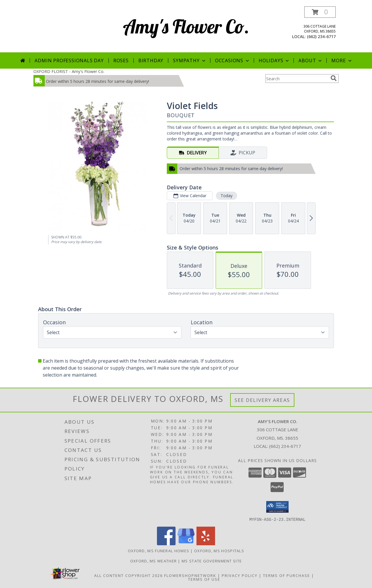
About (311, 60)
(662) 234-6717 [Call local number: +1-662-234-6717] (321, 36)
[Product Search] (297, 79)
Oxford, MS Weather (153, 561)
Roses (121, 60)
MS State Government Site (212, 561)
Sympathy (190, 60)
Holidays (274, 60)
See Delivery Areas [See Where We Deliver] (262, 400)
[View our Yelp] (206, 543)
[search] (334, 78)
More (342, 60)
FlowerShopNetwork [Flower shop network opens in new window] (190, 575)
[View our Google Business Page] (186, 543)
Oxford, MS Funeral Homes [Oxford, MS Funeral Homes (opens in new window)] (159, 550)
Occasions (233, 60)
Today (227, 196)
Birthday (151, 60)
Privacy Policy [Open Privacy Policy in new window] (240, 575)
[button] (320, 12)
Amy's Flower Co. (186, 26)
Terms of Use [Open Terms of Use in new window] (204, 579)
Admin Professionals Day (69, 60)
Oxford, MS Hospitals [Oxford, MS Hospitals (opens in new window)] (219, 550)
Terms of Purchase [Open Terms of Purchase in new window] (287, 575)
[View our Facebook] (166, 543)
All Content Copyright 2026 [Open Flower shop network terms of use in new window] (128, 575)
